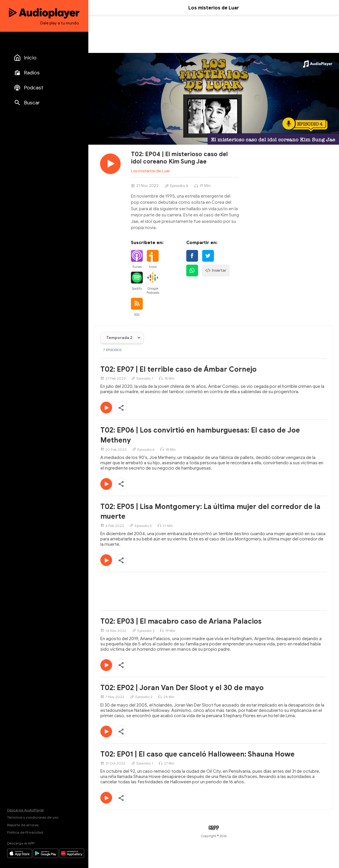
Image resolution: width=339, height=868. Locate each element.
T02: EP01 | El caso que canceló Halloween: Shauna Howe (197, 754)
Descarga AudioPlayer (26, 810)
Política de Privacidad (25, 832)
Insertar (216, 271)
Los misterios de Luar (151, 171)
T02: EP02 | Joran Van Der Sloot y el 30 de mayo (182, 688)
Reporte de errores (23, 825)
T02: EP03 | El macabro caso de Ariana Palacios (181, 621)
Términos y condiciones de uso (33, 817)
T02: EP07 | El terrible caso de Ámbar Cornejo (178, 369)
